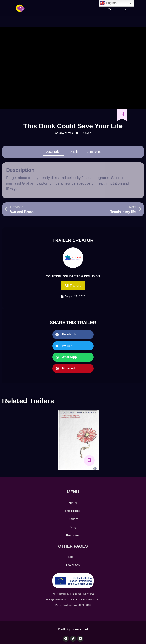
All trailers (73, 286)
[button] (109, 8)
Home (73, 503)
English (108, 3)
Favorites (73, 535)
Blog (73, 527)
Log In (73, 557)
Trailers (73, 519)
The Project (73, 511)
